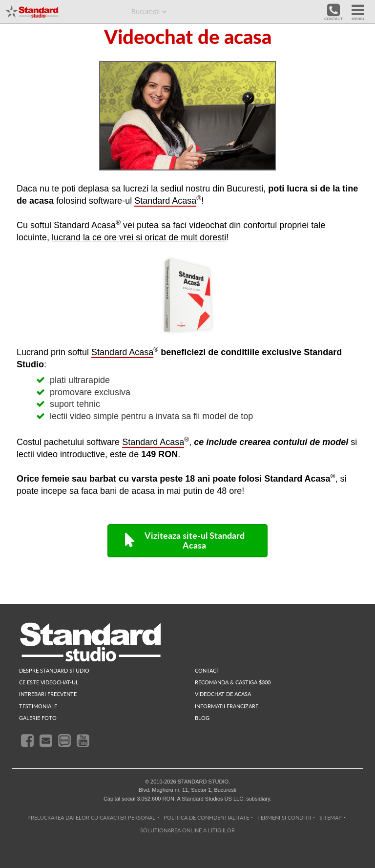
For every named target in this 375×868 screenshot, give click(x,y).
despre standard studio (54, 670)
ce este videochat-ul (49, 682)
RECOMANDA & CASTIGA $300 (233, 682)
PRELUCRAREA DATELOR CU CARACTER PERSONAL (91, 817)
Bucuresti (146, 12)
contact (207, 670)
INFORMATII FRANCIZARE (227, 706)
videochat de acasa (223, 694)
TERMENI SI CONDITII (284, 817)
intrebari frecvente (48, 694)
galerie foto (38, 718)
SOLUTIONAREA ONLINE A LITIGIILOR (187, 830)
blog (202, 718)
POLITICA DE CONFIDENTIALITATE (206, 817)
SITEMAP (331, 817)
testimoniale (38, 706)
